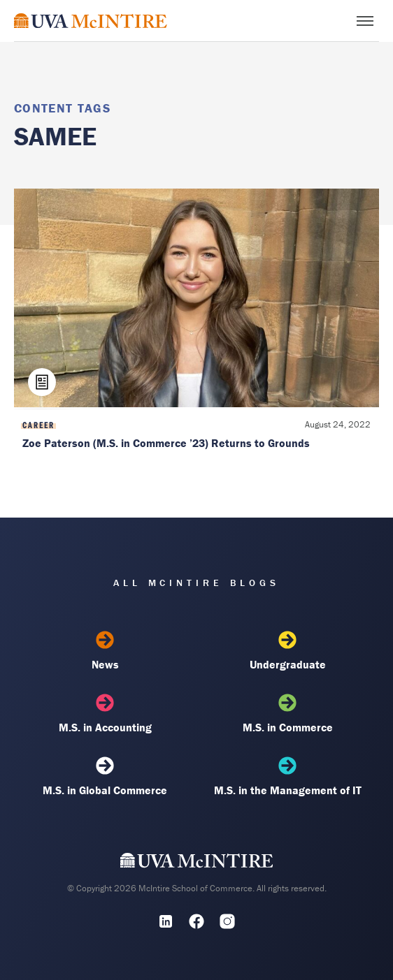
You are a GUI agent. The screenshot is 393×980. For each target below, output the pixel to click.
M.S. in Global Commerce (105, 777)
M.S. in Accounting (105, 714)
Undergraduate (288, 651)
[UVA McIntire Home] (197, 864)
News (105, 651)
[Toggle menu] (365, 21)
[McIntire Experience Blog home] (91, 21)
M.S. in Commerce (288, 714)
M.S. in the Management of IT (288, 777)
